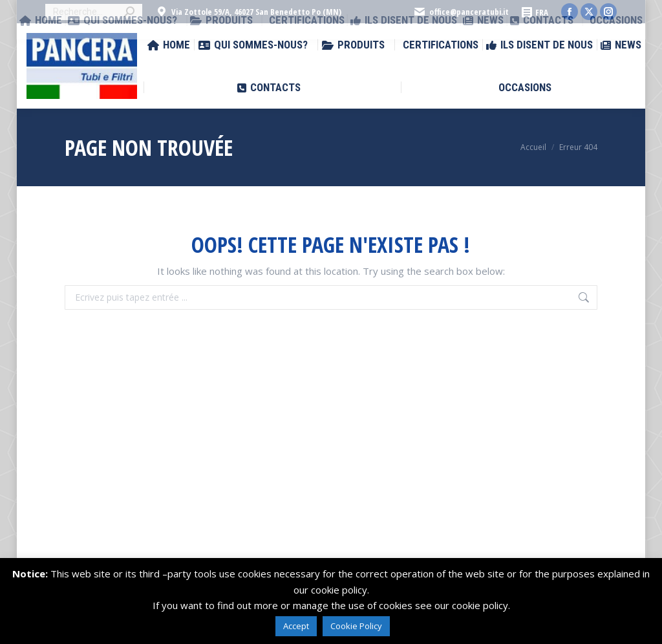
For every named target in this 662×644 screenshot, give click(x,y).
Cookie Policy (356, 626)
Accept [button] (296, 626)
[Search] (94, 12)
